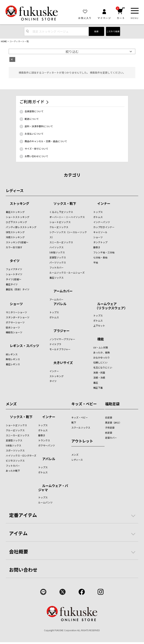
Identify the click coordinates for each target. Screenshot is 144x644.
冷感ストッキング (15, 237)
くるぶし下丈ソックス (61, 212)
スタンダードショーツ (18, 317)
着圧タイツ (12, 284)
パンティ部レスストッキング (21, 227)
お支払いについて (34, 134)
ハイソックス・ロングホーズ (21, 456)
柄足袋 (109, 433)
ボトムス (98, 217)
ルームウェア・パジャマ (53, 488)
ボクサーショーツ (15, 322)
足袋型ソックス (58, 257)
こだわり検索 (113, 31)
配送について (32, 119)
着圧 (96, 383)
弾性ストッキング (15, 232)
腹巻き (97, 247)
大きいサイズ (63, 363)
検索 (96, 31)
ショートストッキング (18, 217)
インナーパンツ (102, 222)
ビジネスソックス (15, 461)
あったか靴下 (13, 471)
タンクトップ (100, 242)
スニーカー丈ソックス (61, 242)
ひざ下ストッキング (16, 222)
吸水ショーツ (13, 327)
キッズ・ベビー (84, 404)
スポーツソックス (15, 450)
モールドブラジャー (60, 349)
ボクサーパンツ (47, 445)
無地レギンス (13, 359)
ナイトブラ (55, 344)
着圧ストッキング (15, 212)
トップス (98, 212)
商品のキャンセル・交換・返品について (46, 141)
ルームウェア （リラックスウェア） (110, 306)
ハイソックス (57, 247)
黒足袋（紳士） (113, 423)
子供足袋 (110, 428)
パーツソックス (58, 262)
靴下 (74, 423)
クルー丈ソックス (59, 227)
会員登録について (34, 111)
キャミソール (100, 232)
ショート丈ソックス (60, 222)
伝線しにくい (100, 362)
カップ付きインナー (104, 227)
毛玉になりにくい (103, 367)
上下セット (99, 326)
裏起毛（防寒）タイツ (18, 289)
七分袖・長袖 (100, 257)
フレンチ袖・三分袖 (104, 252)
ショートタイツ (14, 274)
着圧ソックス (57, 278)
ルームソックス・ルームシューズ (67, 273)
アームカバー (63, 291)
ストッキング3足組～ (17, 242)
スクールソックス (81, 428)
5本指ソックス (57, 252)
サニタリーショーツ (16, 312)
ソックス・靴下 (65, 204)
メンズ (11, 404)
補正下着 (98, 388)
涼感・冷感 (99, 378)
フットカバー (57, 268)
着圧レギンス (13, 364)
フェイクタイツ (14, 269)
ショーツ (98, 237)
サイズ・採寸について (36, 149)
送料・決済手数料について (39, 126)
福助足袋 (112, 404)
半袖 (96, 262)
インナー (104, 204)
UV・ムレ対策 (101, 347)
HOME (4, 41)
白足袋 (109, 417)
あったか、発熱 (102, 352)
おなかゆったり (102, 358)
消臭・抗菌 (99, 373)
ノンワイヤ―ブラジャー (62, 339)
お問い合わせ (23, 570)
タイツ (15, 261)
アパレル (60, 304)
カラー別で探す (14, 247)
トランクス (44, 440)
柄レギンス (12, 354)
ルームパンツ (45, 502)
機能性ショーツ (14, 332)
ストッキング (19, 204)
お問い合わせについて (36, 156)
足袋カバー (111, 438)
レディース (15, 190)
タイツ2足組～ (13, 279)
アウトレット (82, 441)
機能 (101, 339)
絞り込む (72, 51)
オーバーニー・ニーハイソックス (67, 217)
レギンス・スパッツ (24, 346)
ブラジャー (61, 331)
